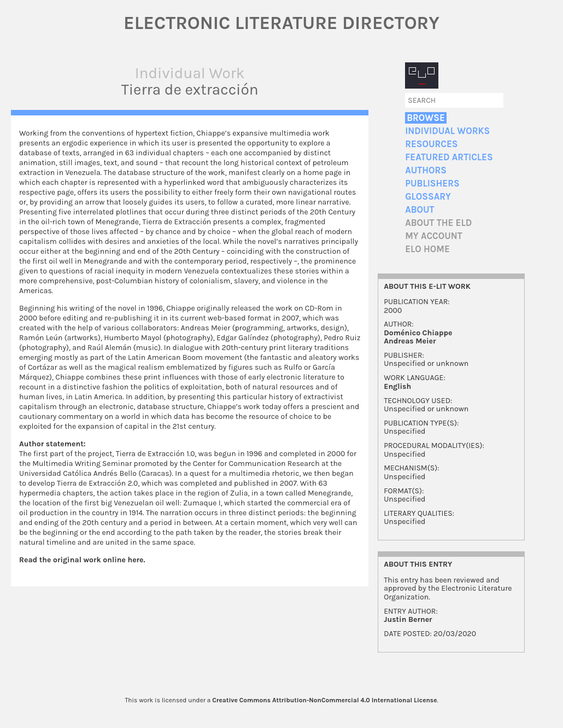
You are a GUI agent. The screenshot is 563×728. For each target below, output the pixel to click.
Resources (431, 144)
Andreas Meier (410, 341)
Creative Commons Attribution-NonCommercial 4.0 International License (324, 700)
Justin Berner (408, 619)
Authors (426, 170)
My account (434, 236)
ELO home (427, 249)
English (397, 386)
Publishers (432, 184)
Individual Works (447, 131)
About (420, 210)
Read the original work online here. (82, 560)
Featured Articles (449, 157)
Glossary (428, 197)
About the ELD (438, 223)
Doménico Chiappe (418, 333)
